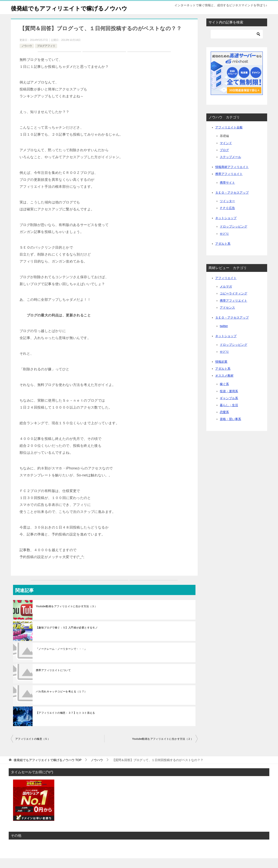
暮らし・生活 (229, 415)
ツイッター (227, 211)
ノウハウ (27, 56)
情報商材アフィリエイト (232, 177)
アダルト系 (223, 253)
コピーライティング (233, 303)
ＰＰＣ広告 (227, 218)
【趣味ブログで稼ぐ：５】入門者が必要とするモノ (67, 637)
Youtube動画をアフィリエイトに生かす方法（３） (66, 616)
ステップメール (230, 167)
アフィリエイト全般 (229, 137)
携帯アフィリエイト (229, 184)
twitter (224, 336)
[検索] (237, 44)
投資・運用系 (229, 401)
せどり (224, 243)
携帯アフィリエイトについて (53, 680)
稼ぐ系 (224, 394)
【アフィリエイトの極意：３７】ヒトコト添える (65, 723)
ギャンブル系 (229, 408)
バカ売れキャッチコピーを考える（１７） (61, 701)
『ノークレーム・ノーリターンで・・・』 (61, 659)
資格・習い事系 (230, 429)
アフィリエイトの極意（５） (33, 749)
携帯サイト (227, 192)
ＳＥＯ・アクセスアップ (232, 202)
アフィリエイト (226, 288)
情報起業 (221, 371)
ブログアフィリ (46, 56)
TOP (48, 770)
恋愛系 (224, 422)
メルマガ (226, 296)
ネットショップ (226, 228)
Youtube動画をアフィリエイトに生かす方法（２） (163, 749)
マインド (226, 153)
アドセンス (227, 317)
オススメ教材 (224, 385)
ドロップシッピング (233, 236)
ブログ (224, 160)
